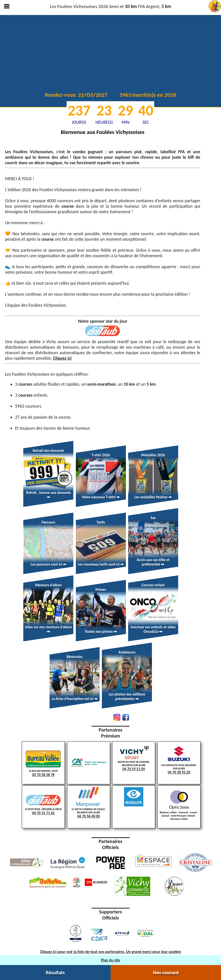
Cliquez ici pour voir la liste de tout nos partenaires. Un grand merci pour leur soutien (110, 952)
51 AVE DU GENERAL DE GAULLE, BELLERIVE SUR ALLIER (89, 803)
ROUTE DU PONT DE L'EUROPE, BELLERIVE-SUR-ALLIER (134, 759)
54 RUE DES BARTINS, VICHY (43, 763)
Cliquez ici (62, 358)
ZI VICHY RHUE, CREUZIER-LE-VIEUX (43, 804)
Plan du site (110, 960)
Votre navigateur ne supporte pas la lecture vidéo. (110, 52)
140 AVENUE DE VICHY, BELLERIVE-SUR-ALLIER (179, 759)
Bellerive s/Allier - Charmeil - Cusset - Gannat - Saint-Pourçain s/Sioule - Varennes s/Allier (179, 805)
